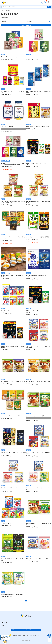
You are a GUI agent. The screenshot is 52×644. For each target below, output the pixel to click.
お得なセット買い (10, 10)
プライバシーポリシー (34, 635)
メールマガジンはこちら (26, 630)
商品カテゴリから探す (26, 25)
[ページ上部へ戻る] (49, 640)
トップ (4, 10)
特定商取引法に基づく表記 (23, 635)
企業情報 (15, 635)
